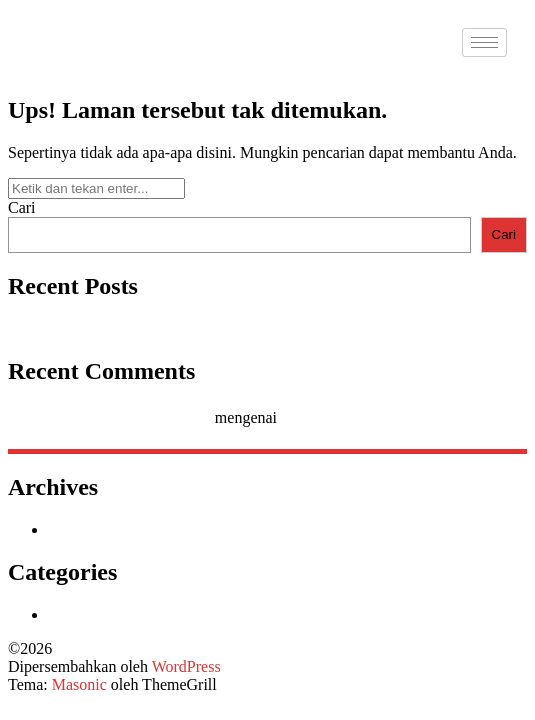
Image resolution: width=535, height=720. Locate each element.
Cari (22, 207)
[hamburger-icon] (484, 42)
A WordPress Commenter (129, 417)
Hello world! (49, 328)
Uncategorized (94, 614)
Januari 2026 (89, 529)
